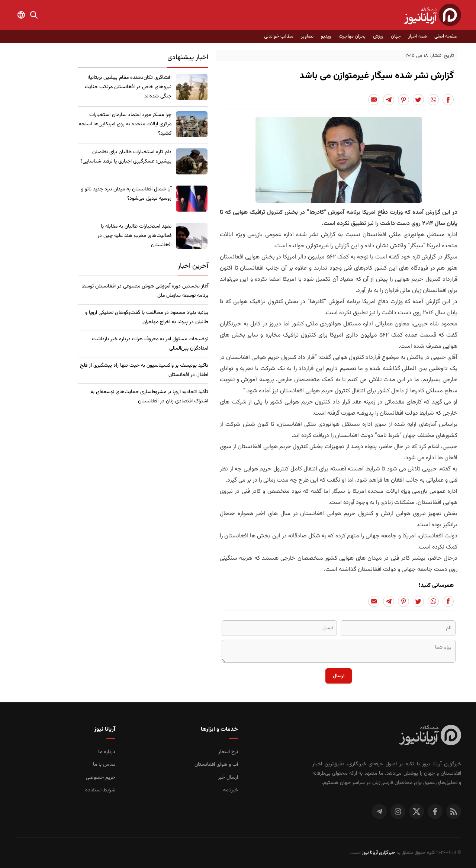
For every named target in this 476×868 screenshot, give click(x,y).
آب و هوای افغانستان (216, 765)
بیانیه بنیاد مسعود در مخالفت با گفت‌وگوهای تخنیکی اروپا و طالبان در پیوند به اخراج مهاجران (147, 317)
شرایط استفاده (100, 790)
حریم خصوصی (101, 778)
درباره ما (107, 752)
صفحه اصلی (446, 36)
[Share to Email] (374, 100)
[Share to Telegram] (389, 100)
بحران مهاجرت (352, 36)
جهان (396, 36)
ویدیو (326, 36)
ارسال (339, 676)
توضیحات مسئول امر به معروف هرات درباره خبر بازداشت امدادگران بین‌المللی (150, 344)
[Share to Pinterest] (403, 100)
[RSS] (454, 811)
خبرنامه (231, 790)
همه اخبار (418, 36)
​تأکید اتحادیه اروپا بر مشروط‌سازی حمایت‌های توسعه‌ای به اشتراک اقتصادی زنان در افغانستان (149, 397)
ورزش (378, 36)
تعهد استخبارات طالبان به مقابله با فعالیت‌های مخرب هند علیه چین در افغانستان (134, 236)
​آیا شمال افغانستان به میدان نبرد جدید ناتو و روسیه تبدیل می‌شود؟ (126, 194)
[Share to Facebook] (448, 100)
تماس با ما (104, 765)
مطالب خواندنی (279, 36)
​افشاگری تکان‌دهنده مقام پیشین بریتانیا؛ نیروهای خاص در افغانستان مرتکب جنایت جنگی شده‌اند (128, 87)
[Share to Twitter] (418, 100)
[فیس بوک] (435, 811)
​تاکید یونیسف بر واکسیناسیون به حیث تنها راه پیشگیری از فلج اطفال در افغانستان (144, 370)
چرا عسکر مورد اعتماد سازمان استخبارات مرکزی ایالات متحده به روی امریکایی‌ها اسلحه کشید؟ (125, 124)
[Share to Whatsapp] (433, 100)
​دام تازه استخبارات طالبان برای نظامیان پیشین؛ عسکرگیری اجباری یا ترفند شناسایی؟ (126, 157)
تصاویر (307, 36)
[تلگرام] (379, 811)
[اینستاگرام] (398, 811)
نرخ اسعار (228, 752)
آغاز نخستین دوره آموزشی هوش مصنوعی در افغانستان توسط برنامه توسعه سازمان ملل (145, 291)
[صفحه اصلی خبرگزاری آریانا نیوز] (430, 736)
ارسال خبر (228, 778)
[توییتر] (416, 811)
